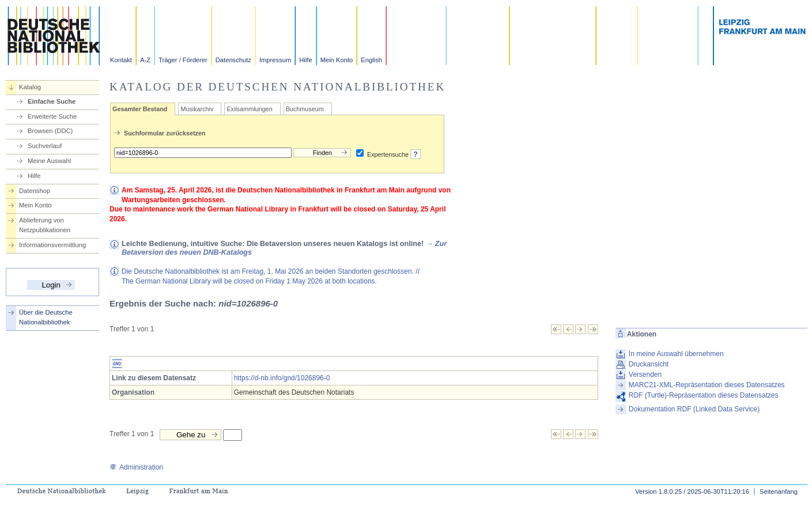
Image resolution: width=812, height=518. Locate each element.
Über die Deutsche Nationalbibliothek (46, 317)
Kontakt (121, 60)
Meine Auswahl (49, 161)
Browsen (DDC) (50, 131)
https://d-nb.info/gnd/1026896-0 (282, 378)
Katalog (30, 87)
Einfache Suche (52, 101)
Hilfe (305, 60)
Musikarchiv (197, 109)
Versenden (645, 375)
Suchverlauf (45, 146)
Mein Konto (337, 60)
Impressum (275, 60)
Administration (136, 467)
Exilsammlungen (249, 109)
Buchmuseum (305, 109)
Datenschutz (233, 60)
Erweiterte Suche (52, 116)
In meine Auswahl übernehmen (676, 354)
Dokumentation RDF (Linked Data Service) (694, 409)
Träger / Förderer (183, 60)
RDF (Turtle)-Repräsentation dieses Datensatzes (704, 395)
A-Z (145, 60)
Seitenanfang (779, 491)
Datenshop (35, 191)
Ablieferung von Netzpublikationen (45, 225)
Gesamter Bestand (140, 109)
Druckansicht (649, 364)
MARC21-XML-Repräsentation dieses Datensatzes (707, 385)
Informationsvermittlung (52, 245)
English (371, 60)
